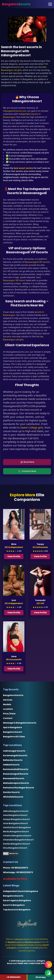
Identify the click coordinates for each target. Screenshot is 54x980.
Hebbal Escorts (11, 765)
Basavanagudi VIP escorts (37, 262)
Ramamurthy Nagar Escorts (19, 788)
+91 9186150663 (13, 977)
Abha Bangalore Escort (16, 811)
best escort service (23, 168)
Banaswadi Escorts (14, 778)
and (24, 942)
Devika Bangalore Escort (17, 844)
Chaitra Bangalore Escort (17, 836)
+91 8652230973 (19, 868)
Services (8, 700)
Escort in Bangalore (14, 905)
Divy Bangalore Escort (15, 848)
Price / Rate (9, 714)
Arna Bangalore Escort (15, 823)
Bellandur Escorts (13, 760)
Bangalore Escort (13, 732)
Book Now (27, 462)
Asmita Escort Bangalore (17, 827)
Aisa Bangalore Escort (15, 815)
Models (7, 704)
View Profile (14, 556)
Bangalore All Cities (14, 737)
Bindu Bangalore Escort (16, 832)
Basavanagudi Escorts (16, 774)
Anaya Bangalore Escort (16, 819)
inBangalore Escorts (22, 939)
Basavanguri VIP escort (14, 280)
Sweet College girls (32, 428)
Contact (8, 718)
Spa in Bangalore (12, 727)
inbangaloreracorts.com (15, 111)
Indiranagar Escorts (14, 751)
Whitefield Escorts (13, 797)
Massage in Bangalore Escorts (20, 723)
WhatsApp (41, 977)
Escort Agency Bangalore (17, 900)
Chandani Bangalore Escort (18, 840)
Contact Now (27, 471)
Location (8, 709)
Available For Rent (15, 879)
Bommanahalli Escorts (16, 769)
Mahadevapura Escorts (16, 783)
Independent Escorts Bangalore (21, 891)
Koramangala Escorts (15, 755)
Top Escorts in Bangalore (17, 910)
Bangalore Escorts (13, 695)
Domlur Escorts (11, 792)
